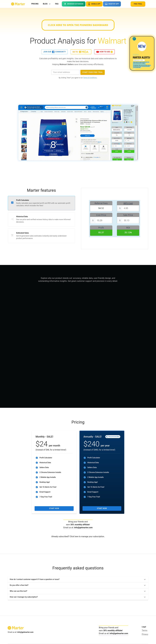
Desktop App (112, 4)
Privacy (145, 634)
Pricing (35, 4)
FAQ (57, 4)
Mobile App (94, 4)
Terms (145, 630)
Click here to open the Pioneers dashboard (78, 25)
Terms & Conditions (90, 78)
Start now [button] (54, 508)
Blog (47, 4)
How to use (104, 52)
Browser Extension (74, 4)
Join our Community (54, 52)
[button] (78, 579)
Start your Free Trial (93, 72)
